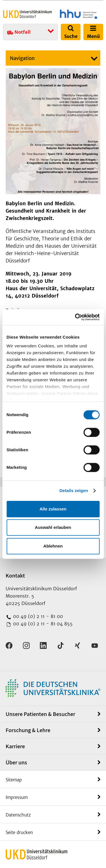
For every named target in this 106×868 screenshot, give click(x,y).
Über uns (16, 762)
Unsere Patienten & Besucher (40, 714)
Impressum (17, 797)
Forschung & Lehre (28, 730)
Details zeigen (74, 490)
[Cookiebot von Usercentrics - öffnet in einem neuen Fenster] (75, 317)
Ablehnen (53, 546)
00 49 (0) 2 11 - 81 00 (37, 616)
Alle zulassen (53, 509)
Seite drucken (19, 832)
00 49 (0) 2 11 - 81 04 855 (42, 624)
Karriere (15, 746)
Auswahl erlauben (53, 527)
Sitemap (14, 780)
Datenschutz (18, 815)
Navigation (22, 58)
